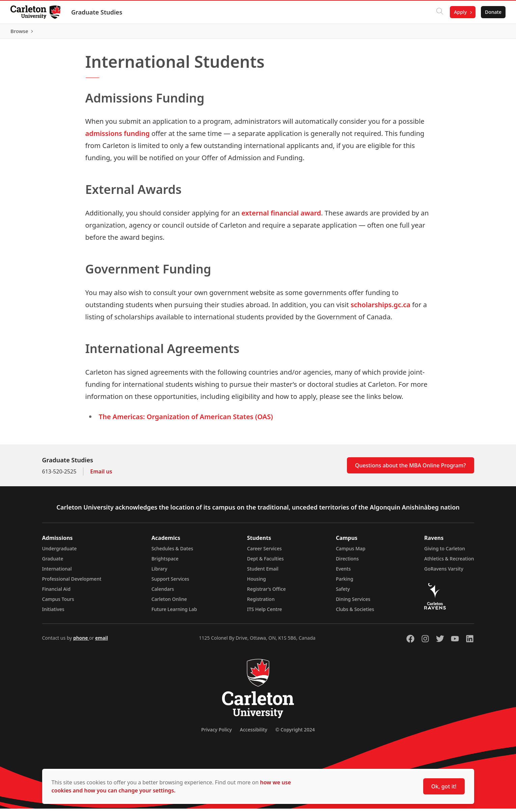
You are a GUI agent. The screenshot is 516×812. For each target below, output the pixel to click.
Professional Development (72, 582)
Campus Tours (58, 602)
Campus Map (351, 552)
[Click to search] (439, 12)
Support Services (170, 582)
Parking (345, 582)
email (102, 641)
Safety (343, 592)
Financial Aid (56, 592)
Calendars (163, 592)
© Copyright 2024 (295, 733)
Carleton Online (169, 602)
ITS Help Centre (265, 613)
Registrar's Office (266, 592)
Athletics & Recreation (449, 562)
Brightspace (165, 562)
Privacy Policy (216, 733)
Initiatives (53, 613)
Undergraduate (60, 552)
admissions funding (118, 137)
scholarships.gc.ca (381, 308)
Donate (493, 12)
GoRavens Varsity (444, 572)
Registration (261, 602)
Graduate (53, 562)
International (57, 572)
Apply (460, 12)
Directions (347, 562)
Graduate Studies (97, 12)
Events (343, 572)
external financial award (281, 216)
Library (159, 572)
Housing (256, 582)
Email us (101, 475)
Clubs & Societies (355, 613)
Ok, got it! (444, 786)
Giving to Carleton (445, 552)
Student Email (263, 572)
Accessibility (254, 733)
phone (81, 641)
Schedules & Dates (172, 552)
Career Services (264, 552)
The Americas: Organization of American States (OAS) (186, 420)
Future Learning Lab (174, 613)
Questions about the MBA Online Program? (411, 469)
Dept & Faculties (265, 562)
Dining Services (353, 602)
